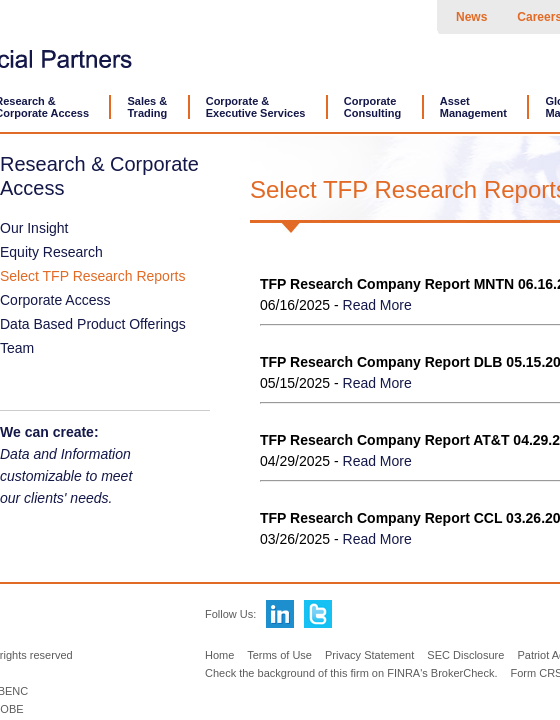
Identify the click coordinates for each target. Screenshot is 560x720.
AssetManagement (473, 107)
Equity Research (51, 252)
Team (17, 348)
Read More (377, 305)
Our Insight (34, 228)
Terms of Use (279, 655)
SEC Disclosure (465, 655)
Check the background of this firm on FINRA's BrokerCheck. (351, 673)
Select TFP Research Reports (92, 276)
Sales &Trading (147, 107)
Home (219, 655)
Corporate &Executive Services (256, 107)
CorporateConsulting (372, 107)
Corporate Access (55, 300)
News (471, 17)
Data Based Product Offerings (93, 324)
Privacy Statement (369, 655)
